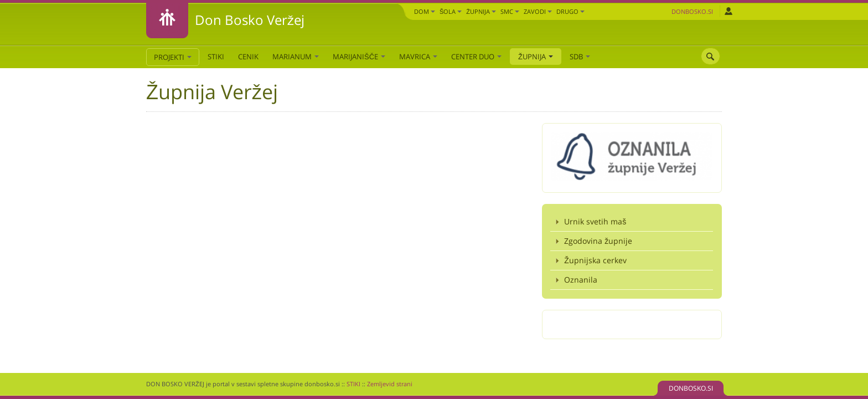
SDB (580, 57)
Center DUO (476, 57)
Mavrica (418, 57)
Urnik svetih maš (595, 221)
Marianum (296, 57)
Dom (425, 11)
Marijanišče (359, 57)
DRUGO (570, 11)
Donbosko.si (692, 11)
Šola (451, 11)
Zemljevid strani (390, 384)
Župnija (481, 11)
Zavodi (538, 11)
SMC (510, 11)
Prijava (728, 11)
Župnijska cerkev (595, 260)
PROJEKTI (173, 57)
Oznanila (581, 280)
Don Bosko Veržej (250, 20)
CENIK (248, 57)
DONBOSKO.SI (691, 388)
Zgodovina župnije (598, 241)
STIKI (216, 57)
